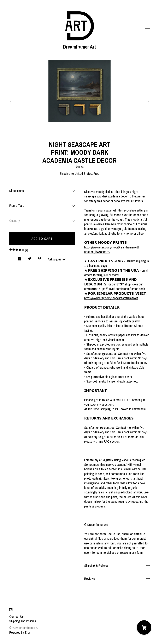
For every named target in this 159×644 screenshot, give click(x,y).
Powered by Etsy (20, 632)
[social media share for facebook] (19, 257)
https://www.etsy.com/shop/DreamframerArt (111, 298)
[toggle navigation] (147, 27)
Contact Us (16, 617)
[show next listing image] (139, 101)
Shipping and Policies (23, 621)
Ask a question (57, 259)
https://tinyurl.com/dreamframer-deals (122, 289)
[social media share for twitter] (30, 257)
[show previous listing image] (20, 101)
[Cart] (144, 627)
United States (83, 173)
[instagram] (11, 610)
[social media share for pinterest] (40, 257)
